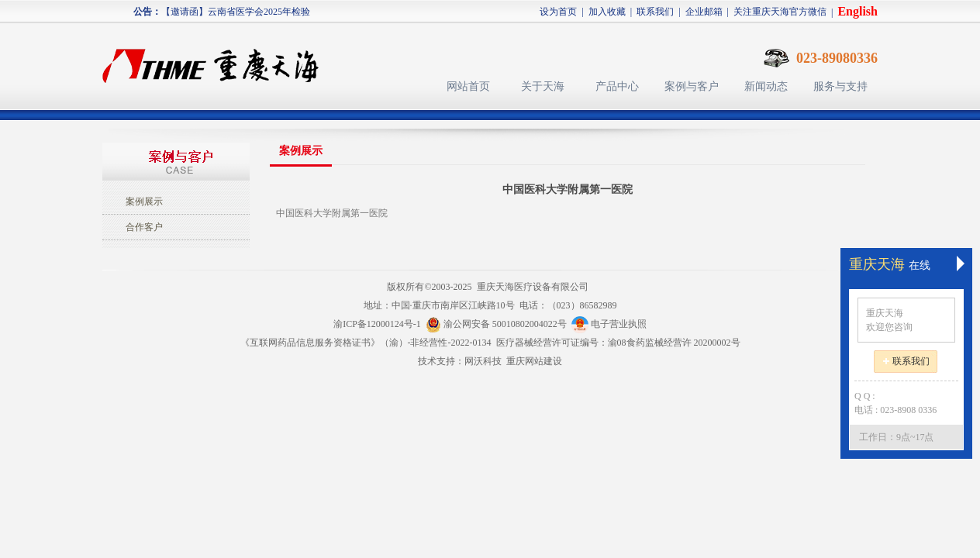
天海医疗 (217, 59)
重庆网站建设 (534, 361)
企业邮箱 (704, 12)
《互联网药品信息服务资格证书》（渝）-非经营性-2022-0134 (366, 343)
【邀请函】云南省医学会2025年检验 (236, 14)
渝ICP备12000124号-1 (377, 324)
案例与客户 (692, 86)
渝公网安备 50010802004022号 (499, 324)
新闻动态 (766, 86)
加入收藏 (607, 12)
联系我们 (655, 12)
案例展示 (144, 201)
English (857, 11)
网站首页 (468, 86)
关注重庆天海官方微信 (780, 12)
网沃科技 (483, 361)
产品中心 (617, 86)
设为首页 (558, 12)
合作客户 (144, 227)
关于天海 (543, 86)
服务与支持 (840, 86)
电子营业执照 (609, 324)
